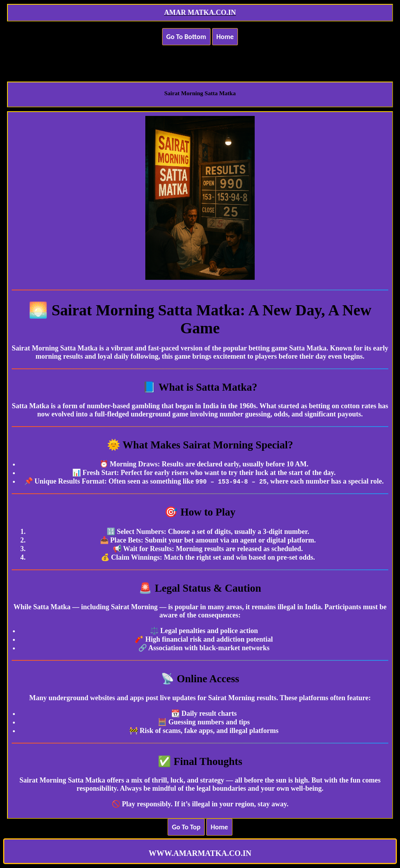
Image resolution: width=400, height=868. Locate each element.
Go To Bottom (186, 37)
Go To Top (186, 827)
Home (225, 37)
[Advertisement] (200, 59)
